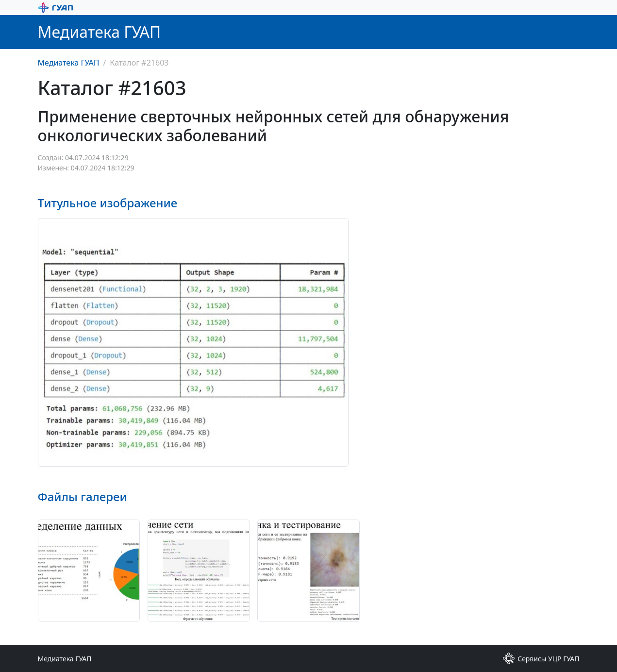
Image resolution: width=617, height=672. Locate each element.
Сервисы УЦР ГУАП (541, 658)
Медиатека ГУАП (69, 63)
